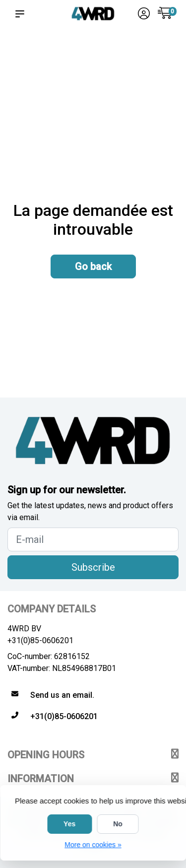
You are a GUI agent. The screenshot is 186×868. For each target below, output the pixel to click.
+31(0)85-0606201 (40, 640)
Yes (69, 824)
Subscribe (93, 567)
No (118, 824)
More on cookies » (93, 845)
